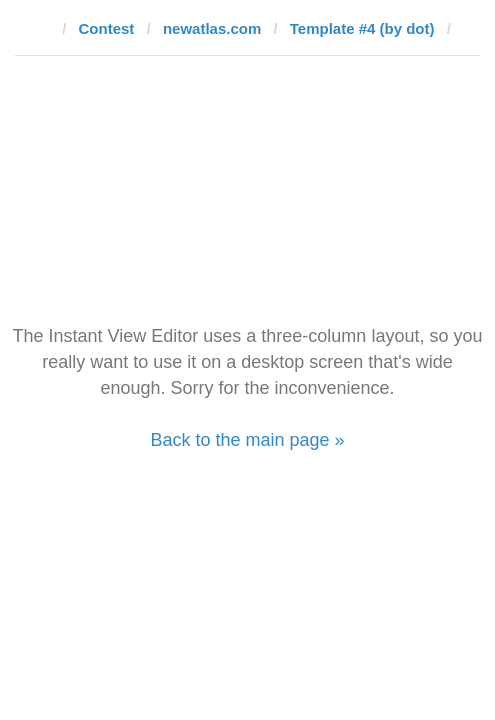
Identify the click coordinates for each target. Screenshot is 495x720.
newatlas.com (212, 28)
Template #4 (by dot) (362, 28)
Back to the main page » (247, 440)
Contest (107, 28)
